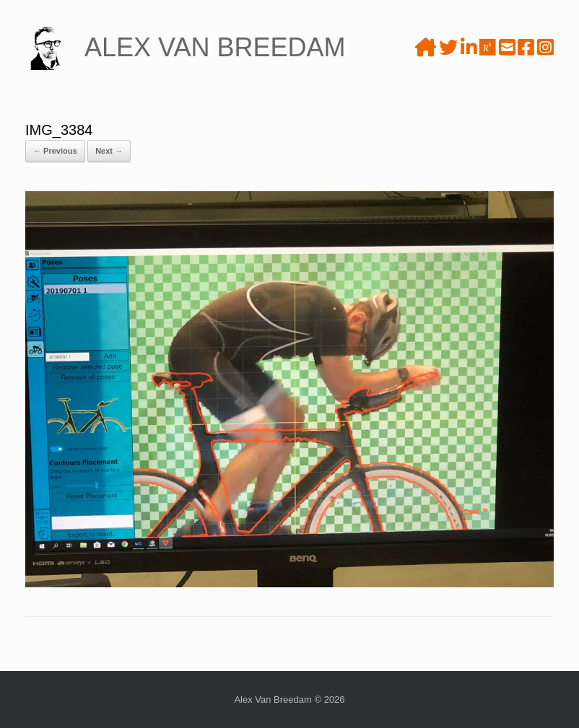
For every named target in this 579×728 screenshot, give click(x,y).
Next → (109, 151)
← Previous (55, 151)
